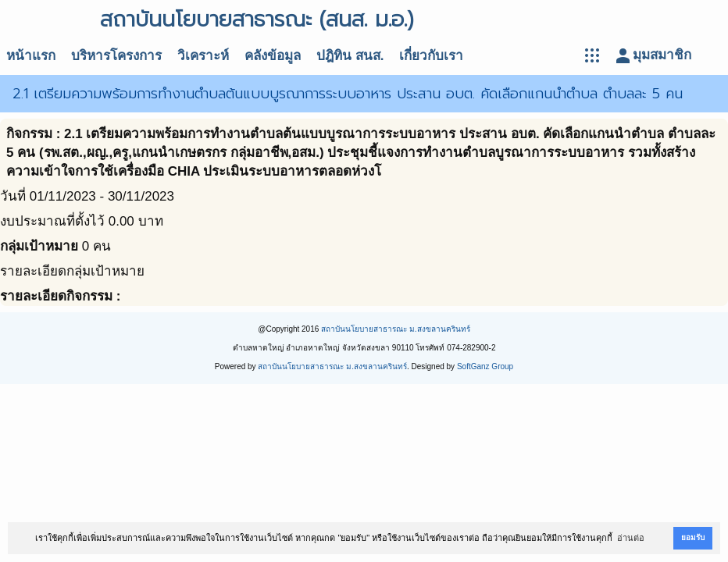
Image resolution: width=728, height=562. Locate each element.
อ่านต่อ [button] (631, 538)
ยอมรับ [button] (693, 537)
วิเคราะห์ (203, 56)
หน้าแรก (31, 56)
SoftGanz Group (485, 366)
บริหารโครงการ (116, 56)
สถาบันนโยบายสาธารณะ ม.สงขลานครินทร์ (396, 329)
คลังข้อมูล (273, 56)
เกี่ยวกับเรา (431, 56)
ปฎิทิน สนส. (350, 56)
